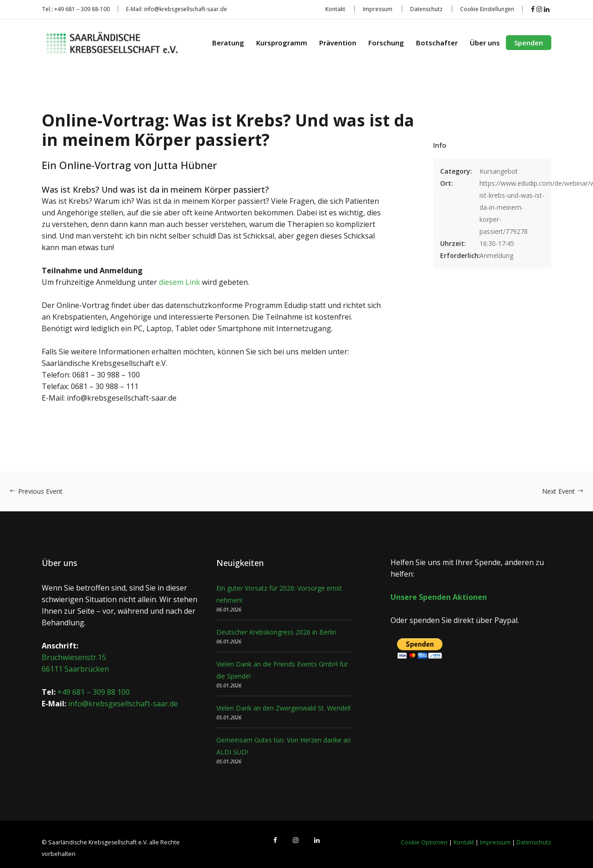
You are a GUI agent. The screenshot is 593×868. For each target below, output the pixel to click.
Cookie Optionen (424, 842)
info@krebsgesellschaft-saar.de (186, 9)
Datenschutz (426, 9)
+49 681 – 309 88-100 (82, 9)
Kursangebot (499, 171)
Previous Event (36, 491)
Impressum (378, 9)
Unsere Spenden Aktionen (439, 597)
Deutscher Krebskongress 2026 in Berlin (276, 632)
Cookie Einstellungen (487, 9)
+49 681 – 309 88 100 (94, 692)
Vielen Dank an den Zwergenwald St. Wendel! (284, 708)
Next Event (563, 491)
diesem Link (180, 282)
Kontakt (335, 9)
